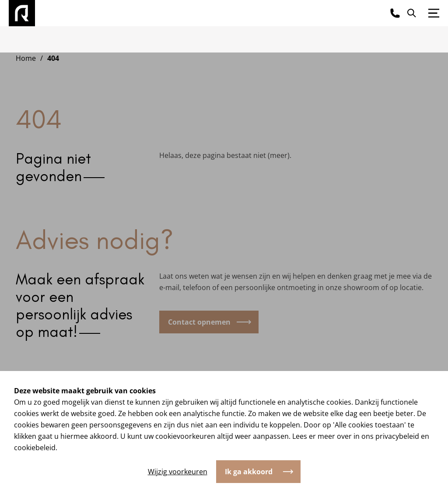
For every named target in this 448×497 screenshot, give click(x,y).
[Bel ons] (395, 13)
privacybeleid (397, 436)
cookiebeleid (35, 448)
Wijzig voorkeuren (178, 472)
